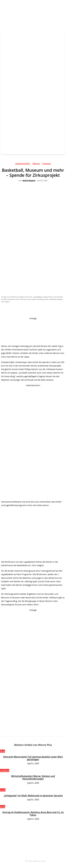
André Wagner (29, 181)
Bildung (36, 164)
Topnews (47, 164)
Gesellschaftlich (23, 164)
